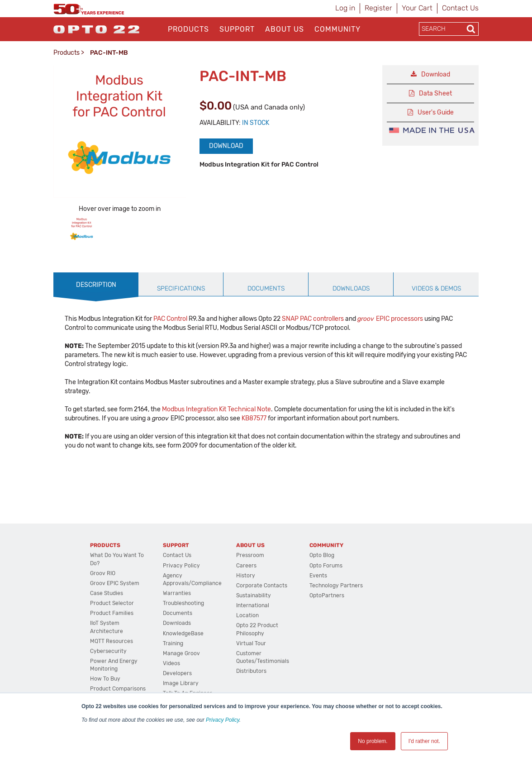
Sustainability (254, 595)
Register (378, 8)
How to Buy (105, 679)
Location (247, 615)
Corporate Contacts (262, 586)
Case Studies (107, 593)
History (246, 576)
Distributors (251, 671)
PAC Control (170, 319)
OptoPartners (327, 595)
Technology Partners (336, 586)
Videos (171, 663)
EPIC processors (390, 319)
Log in (345, 8)
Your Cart (417, 8)
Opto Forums (326, 566)
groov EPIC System (115, 583)
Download (226, 146)
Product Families (112, 613)
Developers (177, 673)
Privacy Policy (223, 720)
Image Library (181, 683)
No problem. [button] (373, 741)
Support (237, 29)
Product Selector (112, 603)
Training (173, 643)
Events (318, 576)
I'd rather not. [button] (424, 741)
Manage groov (181, 653)
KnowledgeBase (183, 633)
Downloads (177, 623)
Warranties (177, 593)
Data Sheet (435, 93)
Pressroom (250, 555)
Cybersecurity (108, 651)
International (253, 605)
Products (188, 29)
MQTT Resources (112, 641)
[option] (82, 231)
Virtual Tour (251, 643)
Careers (246, 566)
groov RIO (103, 573)
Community (337, 29)
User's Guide (436, 112)
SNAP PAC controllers (313, 319)
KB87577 (254, 418)
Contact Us (460, 8)
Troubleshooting (183, 603)
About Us (285, 29)
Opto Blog (322, 555)
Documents (178, 613)
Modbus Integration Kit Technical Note (216, 409)
